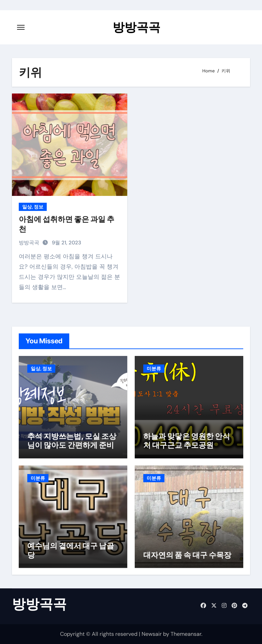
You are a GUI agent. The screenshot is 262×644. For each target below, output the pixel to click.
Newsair (152, 634)
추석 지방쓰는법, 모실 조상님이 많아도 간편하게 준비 (72, 441)
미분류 (154, 369)
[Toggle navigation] (21, 27)
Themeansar (186, 634)
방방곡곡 (136, 27)
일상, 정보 (33, 207)
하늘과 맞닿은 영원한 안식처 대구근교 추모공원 (187, 441)
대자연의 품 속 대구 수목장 (187, 555)
